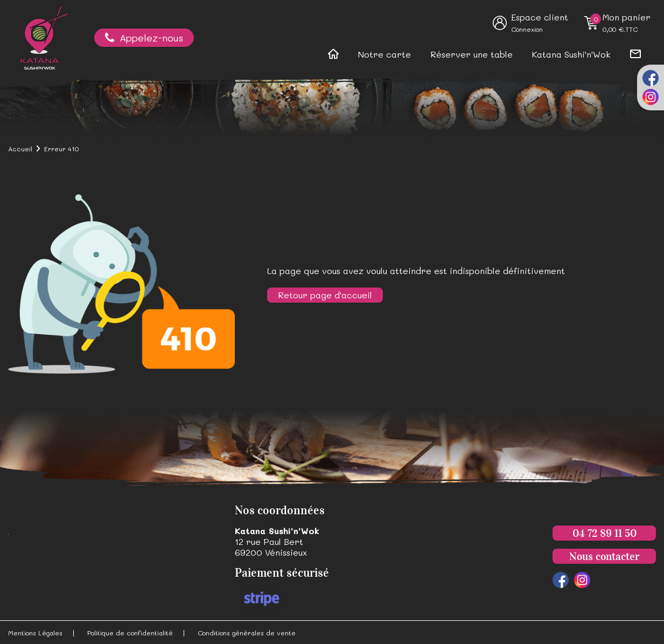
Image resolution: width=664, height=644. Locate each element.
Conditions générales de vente (247, 633)
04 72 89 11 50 (604, 533)
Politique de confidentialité (130, 633)
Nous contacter (604, 556)
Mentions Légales (35, 633)
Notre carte (385, 54)
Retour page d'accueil (325, 295)
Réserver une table (471, 54)
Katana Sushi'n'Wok (571, 54)
